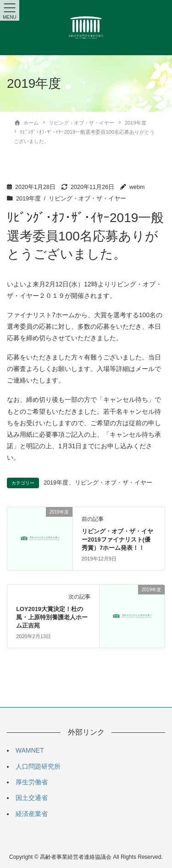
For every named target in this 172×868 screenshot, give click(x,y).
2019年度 (28, 199)
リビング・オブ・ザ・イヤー (87, 199)
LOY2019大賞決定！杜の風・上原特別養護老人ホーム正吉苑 (52, 617)
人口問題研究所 (38, 766)
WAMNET (30, 750)
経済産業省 (32, 814)
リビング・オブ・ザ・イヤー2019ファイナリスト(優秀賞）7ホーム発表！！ (117, 540)
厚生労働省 (32, 782)
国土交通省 (32, 798)
